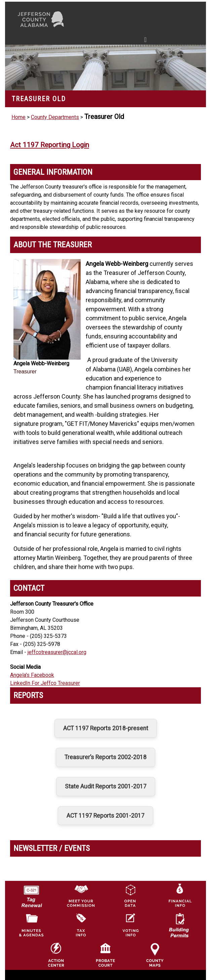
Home (18, 117)
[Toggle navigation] (81, 41)
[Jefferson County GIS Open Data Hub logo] (130, 895)
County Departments (55, 117)
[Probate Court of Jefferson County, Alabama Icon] (105, 955)
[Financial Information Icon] (179, 895)
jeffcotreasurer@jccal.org (57, 652)
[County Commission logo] (81, 895)
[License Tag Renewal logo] (31, 894)
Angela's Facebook (32, 675)
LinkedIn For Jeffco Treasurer (45, 683)
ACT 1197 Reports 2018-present (106, 728)
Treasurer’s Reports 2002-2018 (105, 757)
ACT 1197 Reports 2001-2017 (105, 816)
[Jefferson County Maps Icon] (155, 955)
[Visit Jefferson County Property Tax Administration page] (81, 925)
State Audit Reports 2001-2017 (106, 786)
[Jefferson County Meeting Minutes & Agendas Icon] (31, 925)
